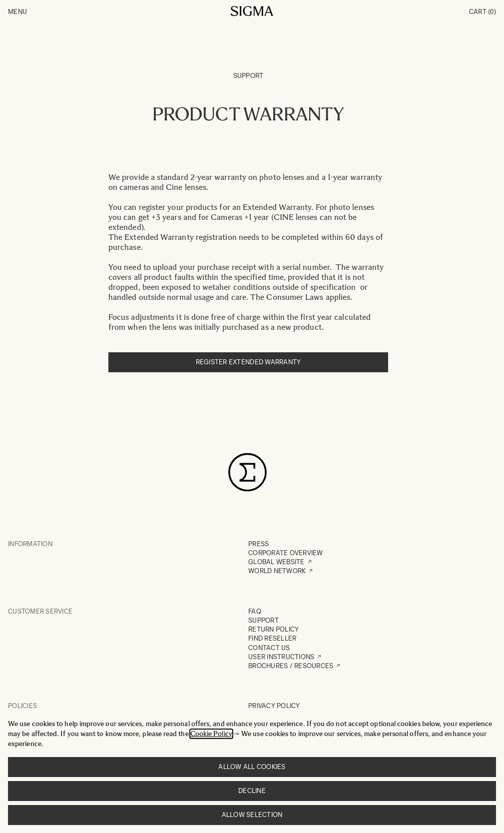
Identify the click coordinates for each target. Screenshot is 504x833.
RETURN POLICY (273, 629)
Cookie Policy (211, 734)
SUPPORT (263, 620)
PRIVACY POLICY (274, 706)
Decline (252, 791)
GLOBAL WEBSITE (276, 562)
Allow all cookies (252, 767)
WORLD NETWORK (277, 571)
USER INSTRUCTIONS (281, 657)
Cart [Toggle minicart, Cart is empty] (483, 12)
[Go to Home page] (252, 11)
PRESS (258, 544)
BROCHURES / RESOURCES (291, 666)
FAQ (255, 611)
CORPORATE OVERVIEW (286, 553)
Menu (17, 12)
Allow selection (252, 815)
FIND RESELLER (272, 638)
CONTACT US (269, 648)
